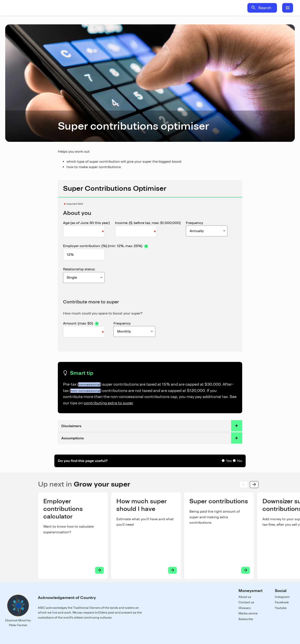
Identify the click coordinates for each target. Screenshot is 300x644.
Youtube (281, 608)
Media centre (248, 613)
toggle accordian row (237, 426)
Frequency (194, 223)
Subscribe (246, 619)
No (240, 461)
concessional (89, 384)
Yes (229, 461)
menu (288, 8)
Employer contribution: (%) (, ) (106, 246)
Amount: (86, 323)
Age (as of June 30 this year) (86, 223)
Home (45, 8)
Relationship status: (79, 269)
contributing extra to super (108, 403)
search (253, 8)
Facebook (282, 602)
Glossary (245, 608)
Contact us (246, 602)
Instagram (282, 597)
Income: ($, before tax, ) (148, 223)
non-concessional (85, 391)
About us (245, 597)
